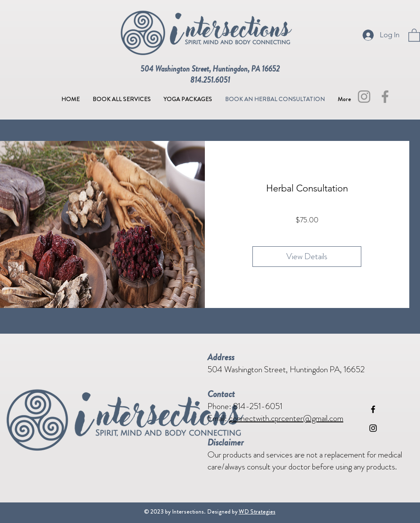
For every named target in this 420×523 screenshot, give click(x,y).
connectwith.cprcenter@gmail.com (286, 418)
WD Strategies (257, 511)
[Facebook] (385, 97)
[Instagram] (364, 97)
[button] (414, 35)
